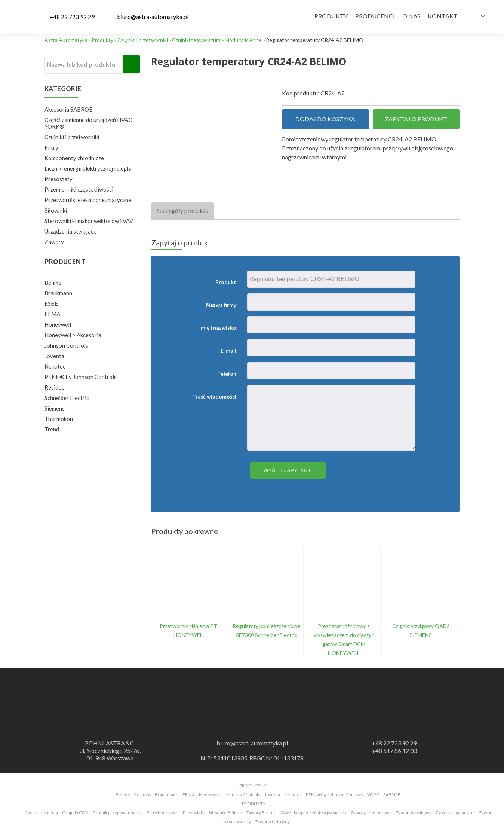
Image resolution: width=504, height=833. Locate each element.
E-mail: (229, 350)
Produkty (331, 16)
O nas (411, 16)
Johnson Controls (66, 345)
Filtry (51, 147)
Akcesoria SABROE (68, 109)
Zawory (54, 242)
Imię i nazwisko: (219, 328)
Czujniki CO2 (75, 813)
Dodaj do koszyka (325, 119)
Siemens (55, 408)
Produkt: (227, 282)
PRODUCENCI (253, 786)
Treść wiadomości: (215, 396)
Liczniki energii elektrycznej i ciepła (88, 168)
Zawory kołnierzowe (371, 813)
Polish (472, 16)
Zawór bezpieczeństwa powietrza (314, 813)
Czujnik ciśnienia (41, 813)
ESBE (51, 303)
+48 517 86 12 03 (394, 750)
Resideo (55, 387)
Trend (52, 429)
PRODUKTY (254, 804)
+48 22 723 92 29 (72, 17)
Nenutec (55, 366)
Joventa (54, 356)
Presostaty (59, 179)
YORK (373, 795)
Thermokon (59, 419)
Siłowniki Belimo (225, 813)
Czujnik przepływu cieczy (117, 813)
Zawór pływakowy (414, 813)
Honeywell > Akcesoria (73, 335)
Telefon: (228, 374)
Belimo (53, 283)
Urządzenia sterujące (70, 231)
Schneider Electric (67, 398)
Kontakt (443, 16)
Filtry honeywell (163, 813)
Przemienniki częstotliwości (79, 189)
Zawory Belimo (261, 813)
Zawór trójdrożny (272, 822)
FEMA (52, 314)
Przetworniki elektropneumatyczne (88, 200)
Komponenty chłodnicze (74, 158)
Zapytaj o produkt (416, 119)
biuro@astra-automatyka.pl (153, 17)
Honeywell (58, 324)
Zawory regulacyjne (455, 813)
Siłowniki (56, 210)
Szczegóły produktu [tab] (182, 210)
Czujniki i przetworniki (72, 137)
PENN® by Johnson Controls (81, 377)
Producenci (375, 16)
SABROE (392, 795)
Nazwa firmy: (222, 305)
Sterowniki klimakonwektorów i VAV (89, 221)
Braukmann (58, 293)
